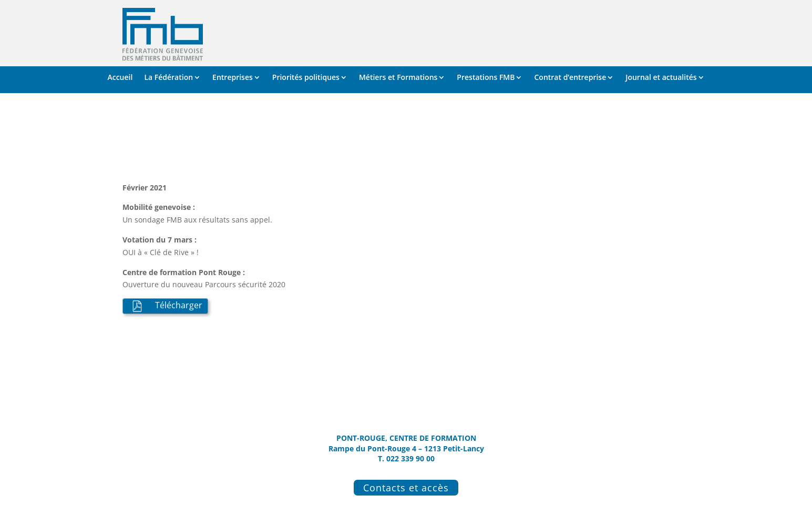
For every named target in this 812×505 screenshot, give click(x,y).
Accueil (120, 78)
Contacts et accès (406, 488)
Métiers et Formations (398, 78)
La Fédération (168, 78)
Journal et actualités (661, 78)
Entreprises (233, 78)
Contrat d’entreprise (570, 78)
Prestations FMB (486, 78)
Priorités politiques (306, 78)
